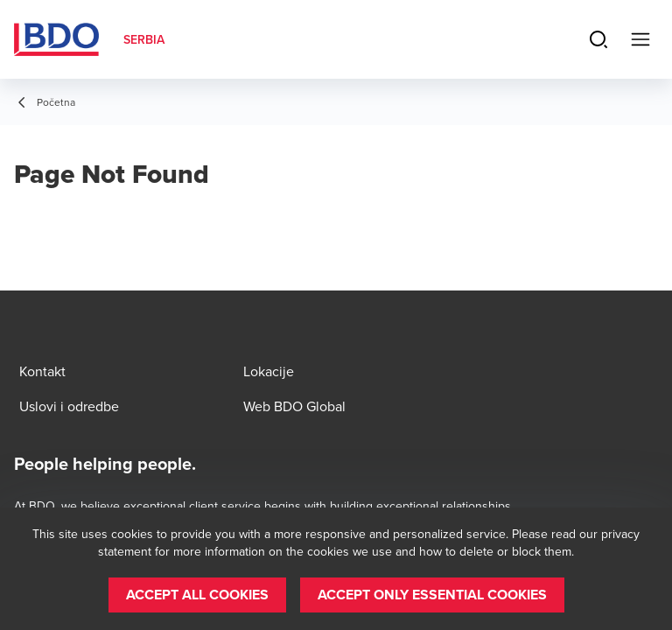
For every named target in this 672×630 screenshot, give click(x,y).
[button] (197, 595)
